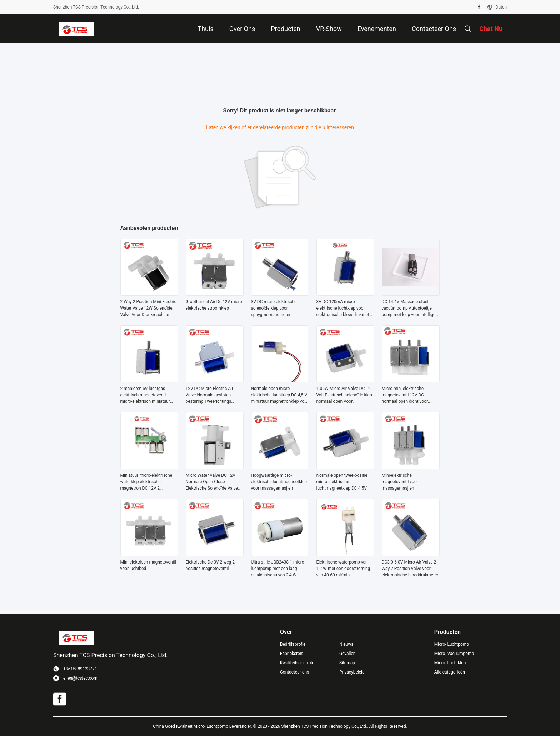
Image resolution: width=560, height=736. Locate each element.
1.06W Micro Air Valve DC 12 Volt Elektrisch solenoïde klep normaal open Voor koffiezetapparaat (344, 395)
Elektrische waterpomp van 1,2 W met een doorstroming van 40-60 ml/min (343, 569)
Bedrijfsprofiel (293, 644)
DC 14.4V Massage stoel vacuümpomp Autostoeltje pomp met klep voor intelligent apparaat (411, 309)
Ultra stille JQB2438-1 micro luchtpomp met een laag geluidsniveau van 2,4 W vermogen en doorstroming (278, 569)
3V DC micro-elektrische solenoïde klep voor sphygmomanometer (274, 308)
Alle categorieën (450, 672)
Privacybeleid (352, 672)
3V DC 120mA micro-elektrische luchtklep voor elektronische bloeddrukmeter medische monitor (345, 309)
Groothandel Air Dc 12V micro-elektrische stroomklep (214, 305)
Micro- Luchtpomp (452, 644)
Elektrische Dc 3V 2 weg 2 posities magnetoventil (210, 565)
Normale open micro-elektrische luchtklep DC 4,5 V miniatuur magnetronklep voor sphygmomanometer (280, 395)
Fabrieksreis (292, 654)
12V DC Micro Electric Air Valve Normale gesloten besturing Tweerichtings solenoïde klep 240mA (210, 395)
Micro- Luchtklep (450, 663)
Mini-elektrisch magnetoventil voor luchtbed (148, 565)
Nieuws (346, 644)
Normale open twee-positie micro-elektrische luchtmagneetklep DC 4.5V (342, 482)
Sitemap (347, 663)
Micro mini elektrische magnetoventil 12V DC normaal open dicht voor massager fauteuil (405, 395)
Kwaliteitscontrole (297, 663)
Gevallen (347, 654)
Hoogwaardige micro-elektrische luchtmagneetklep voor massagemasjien (279, 482)
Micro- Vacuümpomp (454, 654)
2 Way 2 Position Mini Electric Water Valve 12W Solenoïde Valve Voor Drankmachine (148, 308)
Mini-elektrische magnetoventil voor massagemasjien (400, 482)
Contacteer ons (294, 672)
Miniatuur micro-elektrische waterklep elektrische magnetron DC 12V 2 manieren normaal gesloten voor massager (146, 482)
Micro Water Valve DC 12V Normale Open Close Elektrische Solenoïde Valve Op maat (212, 482)
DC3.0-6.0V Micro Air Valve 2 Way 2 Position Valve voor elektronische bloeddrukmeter (410, 569)
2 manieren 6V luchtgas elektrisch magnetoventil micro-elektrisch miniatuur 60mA (145, 395)
